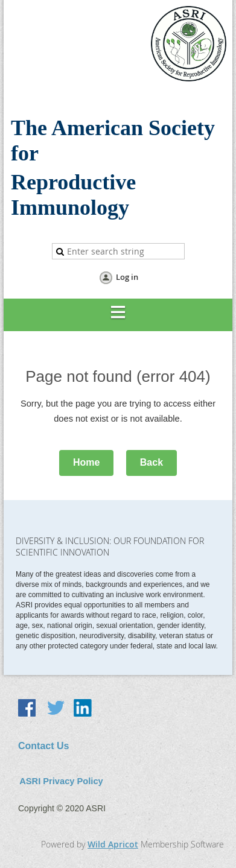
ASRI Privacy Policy (61, 781)
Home (86, 462)
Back (151, 462)
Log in (127, 277)
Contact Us (43, 746)
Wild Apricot (113, 844)
